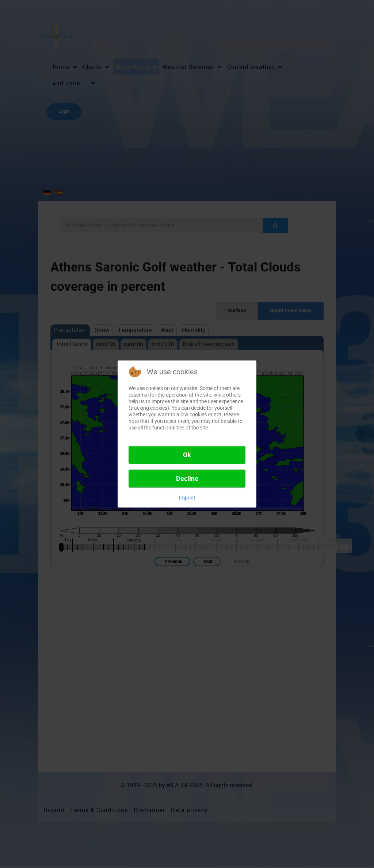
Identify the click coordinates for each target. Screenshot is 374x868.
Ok (187, 455)
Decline (187, 479)
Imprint (187, 498)
